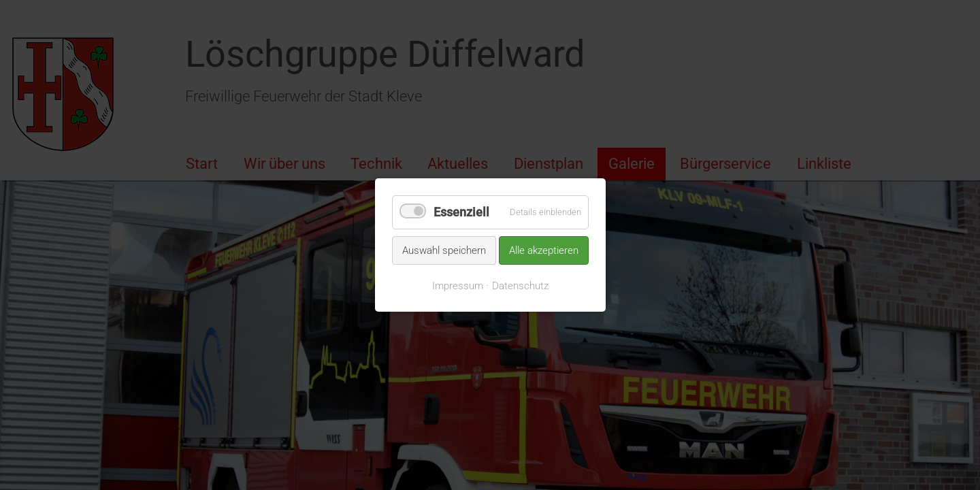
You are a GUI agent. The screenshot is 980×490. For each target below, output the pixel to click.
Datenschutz (520, 286)
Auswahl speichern (444, 250)
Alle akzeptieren (544, 250)
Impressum (458, 286)
